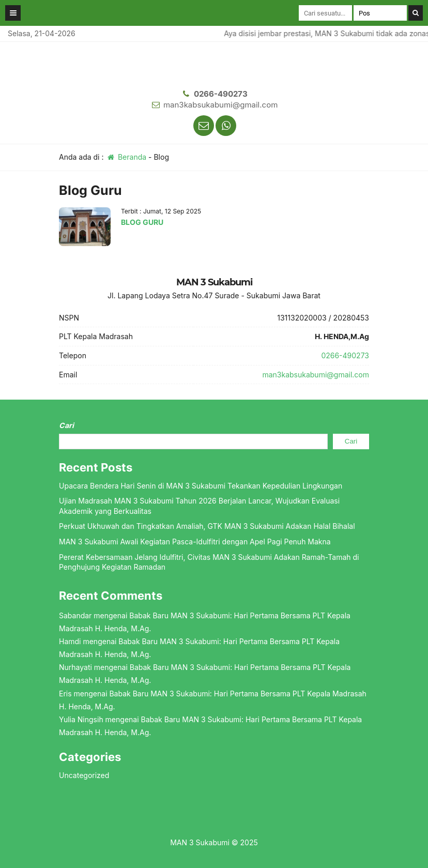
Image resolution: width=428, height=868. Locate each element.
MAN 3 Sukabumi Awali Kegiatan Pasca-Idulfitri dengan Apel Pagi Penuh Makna (195, 542)
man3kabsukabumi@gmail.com (220, 105)
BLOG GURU (142, 222)
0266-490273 (221, 94)
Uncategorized (84, 775)
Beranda (126, 157)
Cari (66, 425)
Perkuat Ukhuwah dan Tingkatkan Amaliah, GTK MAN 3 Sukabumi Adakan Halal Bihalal (207, 526)
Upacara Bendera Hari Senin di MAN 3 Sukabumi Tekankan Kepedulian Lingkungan (201, 486)
